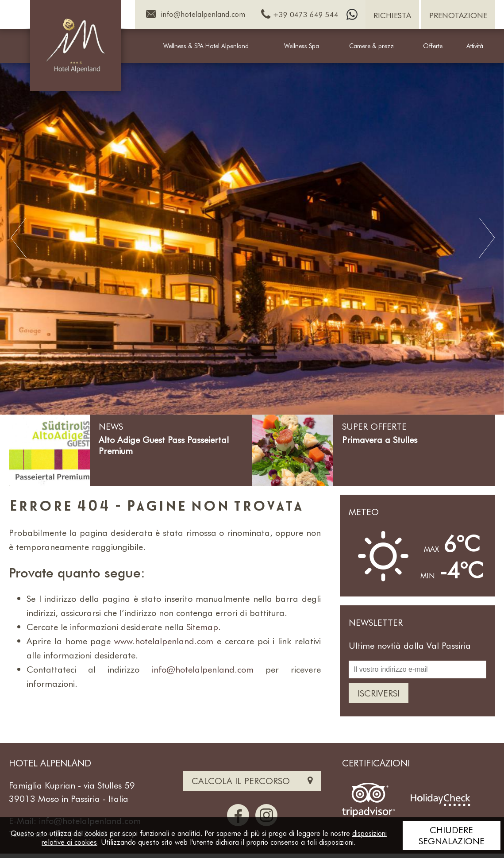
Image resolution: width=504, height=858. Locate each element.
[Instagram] (266, 815)
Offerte (433, 46)
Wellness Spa (302, 46)
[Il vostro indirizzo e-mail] (417, 669)
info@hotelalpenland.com (203, 669)
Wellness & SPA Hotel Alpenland (206, 46)
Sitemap (202, 627)
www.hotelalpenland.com (164, 641)
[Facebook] (238, 815)
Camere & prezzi (372, 46)
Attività (475, 46)
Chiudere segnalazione (452, 835)
